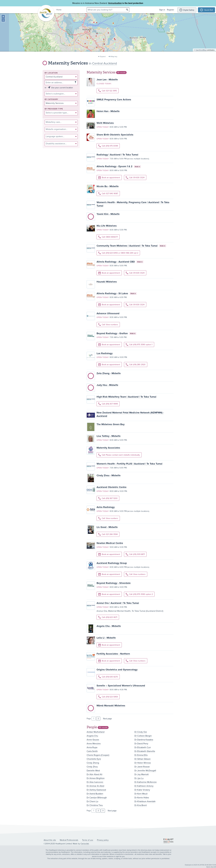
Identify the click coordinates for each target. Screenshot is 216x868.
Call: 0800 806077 (108, 237)
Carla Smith (92, 751)
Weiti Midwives (105, 123)
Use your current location (62, 88)
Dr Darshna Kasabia (144, 740)
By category (51, 99)
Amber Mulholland (96, 732)
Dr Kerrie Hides (142, 798)
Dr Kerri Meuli (141, 794)
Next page (107, 719)
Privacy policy (103, 840)
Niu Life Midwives (107, 226)
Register (171, 10)
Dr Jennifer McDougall (145, 771)
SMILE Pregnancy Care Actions (114, 99)
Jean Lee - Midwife (107, 80)
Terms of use (88, 840)
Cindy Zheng (93, 763)
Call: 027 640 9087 (108, 194)
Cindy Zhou (92, 767)
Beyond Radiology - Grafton (112, 333)
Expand (103, 56)
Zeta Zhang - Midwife (109, 373)
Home (59, 10)
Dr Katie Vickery (142, 790)
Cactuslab (85, 844)
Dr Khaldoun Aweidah (145, 801)
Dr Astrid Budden (95, 794)
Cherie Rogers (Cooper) (98, 755)
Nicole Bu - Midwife (108, 186)
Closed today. (104, 84)
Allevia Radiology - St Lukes (112, 293)
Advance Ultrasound (108, 313)
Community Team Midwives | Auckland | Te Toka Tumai (127, 246)
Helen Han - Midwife (108, 111)
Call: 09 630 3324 (135, 178)
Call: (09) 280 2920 (136, 365)
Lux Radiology (105, 353)
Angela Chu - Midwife (109, 626)
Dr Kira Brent (141, 805)
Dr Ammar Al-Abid (95, 786)
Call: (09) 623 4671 (108, 617)
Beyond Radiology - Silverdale (114, 583)
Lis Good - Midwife (107, 527)
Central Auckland (105, 63)
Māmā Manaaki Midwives (111, 706)
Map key (114, 56)
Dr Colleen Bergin (143, 736)
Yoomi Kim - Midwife (108, 214)
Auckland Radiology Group (112, 563)
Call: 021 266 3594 (108, 534)
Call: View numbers (108, 325)
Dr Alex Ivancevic (95, 782)
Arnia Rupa (92, 747)
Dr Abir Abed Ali (94, 774)
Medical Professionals (69, 840)
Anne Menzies (94, 744)
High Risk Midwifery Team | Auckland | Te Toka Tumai (126, 397)
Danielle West (93, 771)
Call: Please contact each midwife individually (119, 455)
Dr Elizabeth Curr (143, 747)
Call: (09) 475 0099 (108, 146)
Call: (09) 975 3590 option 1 (139, 345)
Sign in (162, 10)
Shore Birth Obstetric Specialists (115, 135)
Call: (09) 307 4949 (108, 404)
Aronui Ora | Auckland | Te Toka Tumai (118, 603)
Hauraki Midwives (107, 282)
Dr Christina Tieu (95, 805)
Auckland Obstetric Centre (112, 487)
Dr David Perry (141, 744)
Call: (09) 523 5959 (108, 697)
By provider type (54, 109)
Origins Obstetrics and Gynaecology (117, 670)
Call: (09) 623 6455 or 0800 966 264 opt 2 (118, 253)
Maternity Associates (108, 448)
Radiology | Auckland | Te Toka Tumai (117, 155)
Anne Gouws (93, 740)
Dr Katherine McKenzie (146, 782)
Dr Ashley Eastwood (96, 790)
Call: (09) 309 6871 (135, 554)
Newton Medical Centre (110, 543)
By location (51, 73)
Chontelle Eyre (94, 759)
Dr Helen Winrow (143, 763)
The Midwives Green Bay (111, 424)
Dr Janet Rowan (142, 767)
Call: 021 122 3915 (108, 91)
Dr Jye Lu (139, 778)
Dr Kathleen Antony (144, 786)
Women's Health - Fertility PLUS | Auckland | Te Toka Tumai (129, 464)
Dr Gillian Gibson (143, 759)
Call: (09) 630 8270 (108, 677)
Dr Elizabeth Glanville (145, 751)
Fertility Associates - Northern (113, 654)
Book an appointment (109, 178)
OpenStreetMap (201, 53)
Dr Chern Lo (92, 801)
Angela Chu (92, 736)
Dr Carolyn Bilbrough (97, 798)
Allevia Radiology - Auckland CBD (116, 262)
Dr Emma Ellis (141, 755)
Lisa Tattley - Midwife (109, 436)
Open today (103, 127)
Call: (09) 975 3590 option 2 (139, 594)
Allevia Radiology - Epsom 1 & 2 (114, 166)
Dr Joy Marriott (142, 774)
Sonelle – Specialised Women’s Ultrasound (121, 686)
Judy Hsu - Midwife (107, 385)
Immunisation (115, 3)
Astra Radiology (106, 507)
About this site (50, 840)
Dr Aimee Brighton (96, 778)
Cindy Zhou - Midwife (109, 475)
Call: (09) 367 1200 (108, 498)
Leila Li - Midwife (106, 638)
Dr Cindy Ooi (141, 732)
